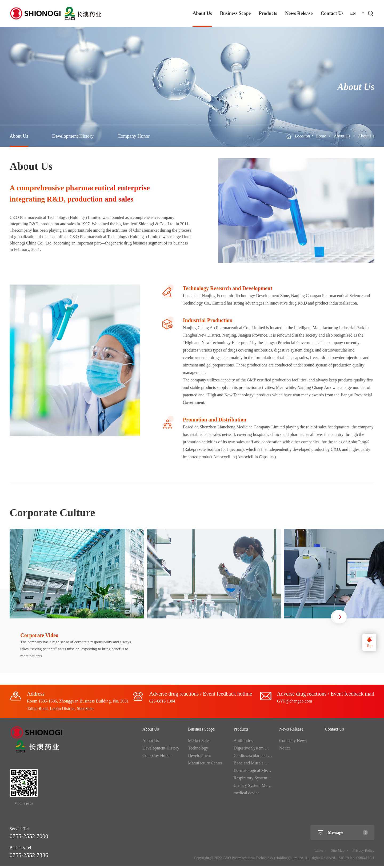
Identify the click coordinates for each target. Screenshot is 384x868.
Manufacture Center (205, 765)
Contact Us (332, 13)
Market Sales (199, 743)
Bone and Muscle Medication (259, 765)
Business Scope (235, 13)
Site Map (338, 853)
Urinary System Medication (257, 788)
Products (268, 13)
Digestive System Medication (259, 750)
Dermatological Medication (257, 773)
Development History (73, 136)
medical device (246, 795)
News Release (299, 13)
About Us (202, 13)
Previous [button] (319, 618)
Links (319, 853)
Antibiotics (243, 743)
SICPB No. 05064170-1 (357, 860)
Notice (285, 750)
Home (321, 136)
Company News (293, 743)
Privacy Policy (363, 853)
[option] (78, 602)
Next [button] (340, 618)
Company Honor (134, 136)
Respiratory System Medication (261, 780)
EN (353, 13)
